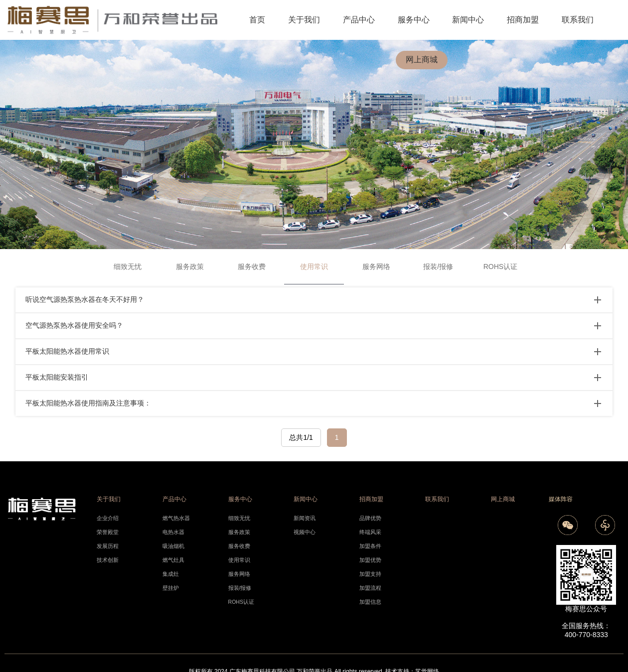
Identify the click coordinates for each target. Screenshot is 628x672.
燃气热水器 (176, 518)
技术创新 (108, 560)
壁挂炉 (171, 588)
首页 (257, 20)
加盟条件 (370, 546)
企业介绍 (108, 518)
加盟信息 (370, 602)
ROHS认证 (500, 267)
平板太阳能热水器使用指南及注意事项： (88, 403)
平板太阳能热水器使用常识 (67, 351)
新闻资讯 (305, 518)
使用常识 (239, 560)
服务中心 (414, 20)
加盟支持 (370, 574)
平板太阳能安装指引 (57, 377)
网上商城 (422, 60)
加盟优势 (370, 560)
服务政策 (190, 267)
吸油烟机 (173, 546)
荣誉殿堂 (108, 532)
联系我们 (578, 20)
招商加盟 (523, 20)
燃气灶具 (173, 560)
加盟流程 (370, 588)
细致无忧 (128, 267)
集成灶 (171, 574)
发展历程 (108, 546)
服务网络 (376, 267)
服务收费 (252, 267)
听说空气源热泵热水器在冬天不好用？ (85, 299)
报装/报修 (438, 267)
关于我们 (304, 20)
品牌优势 (370, 518)
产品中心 (359, 20)
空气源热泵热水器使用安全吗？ (74, 325)
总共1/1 (301, 437)
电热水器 (173, 532)
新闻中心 (468, 20)
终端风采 (370, 532)
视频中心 (305, 532)
